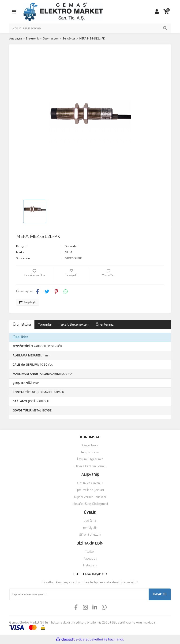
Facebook (90, 559)
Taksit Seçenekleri (74, 324)
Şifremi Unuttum (90, 535)
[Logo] (63, 12)
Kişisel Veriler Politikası (90, 497)
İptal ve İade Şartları (90, 490)
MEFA (69, 252)
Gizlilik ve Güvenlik (90, 483)
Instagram (90, 565)
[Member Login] (157, 12)
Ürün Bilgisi (22, 324)
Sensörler (71, 246)
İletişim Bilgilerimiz (90, 459)
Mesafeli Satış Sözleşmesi (90, 504)
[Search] (90, 28)
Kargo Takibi (90, 445)
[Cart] (166, 12)
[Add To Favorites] (35, 275)
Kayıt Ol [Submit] (160, 594)
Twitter (90, 552)
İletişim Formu (90, 452)
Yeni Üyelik (90, 528)
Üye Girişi (90, 521)
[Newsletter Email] (79, 594)
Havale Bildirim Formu (90, 466)
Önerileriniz (105, 324)
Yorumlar (45, 324)
